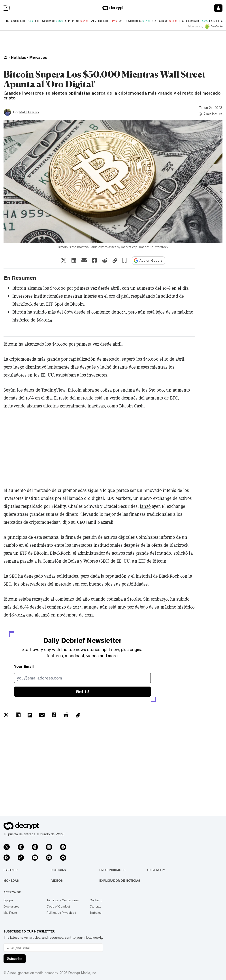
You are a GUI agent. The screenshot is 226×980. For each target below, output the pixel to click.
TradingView (53, 390)
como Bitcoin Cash (125, 406)
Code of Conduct (58, 906)
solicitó (181, 553)
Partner (11, 870)
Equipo (8, 900)
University (156, 870)
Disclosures (11, 906)
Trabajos (96, 913)
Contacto (96, 900)
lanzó (145, 506)
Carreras (95, 906)
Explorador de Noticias (120, 881)
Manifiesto (10, 913)
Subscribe (15, 959)
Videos (57, 881)
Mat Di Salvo (29, 112)
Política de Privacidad (61, 913)
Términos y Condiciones (63, 900)
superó (129, 359)
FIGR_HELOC (217, 21)
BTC (6, 21)
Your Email (24, 667)
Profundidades (112, 870)
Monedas (11, 881)
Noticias (59, 870)
